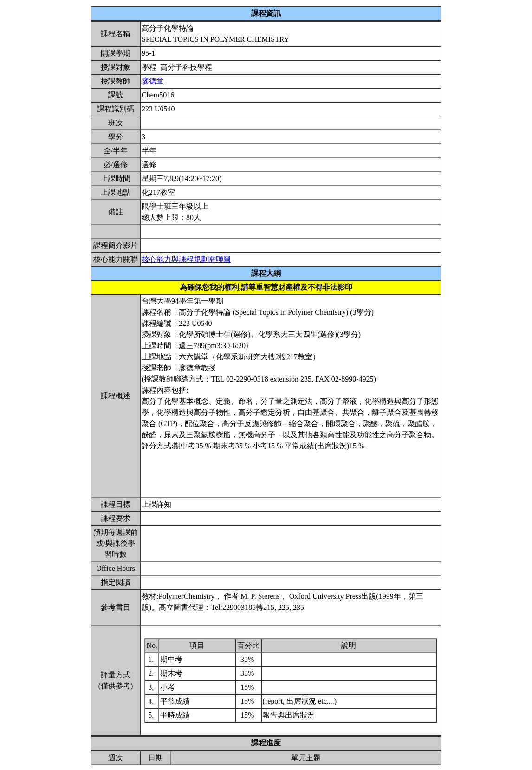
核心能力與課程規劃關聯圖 (186, 259)
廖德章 (153, 81)
